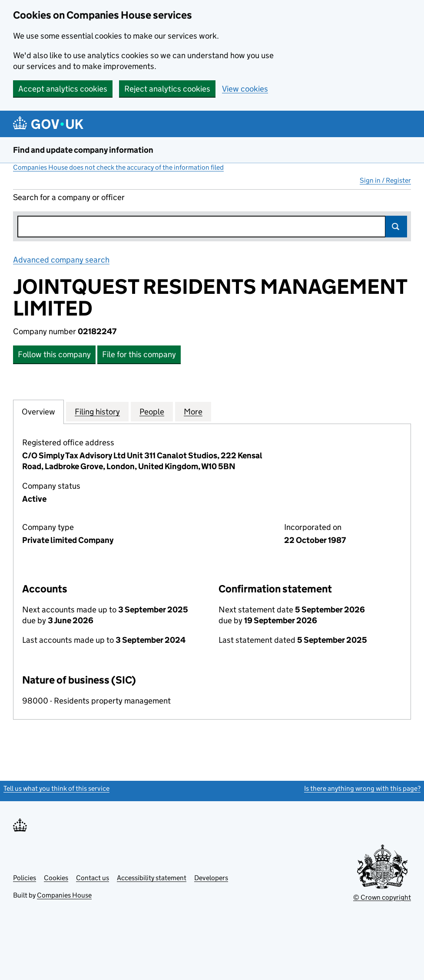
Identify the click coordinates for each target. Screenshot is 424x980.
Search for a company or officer (69, 197)
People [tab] (152, 411)
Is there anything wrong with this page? (362, 788)
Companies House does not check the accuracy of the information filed (118, 167)
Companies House (64, 895)
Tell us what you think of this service (56, 788)
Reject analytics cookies (167, 89)
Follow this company (54, 354)
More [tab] (193, 411)
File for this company (139, 354)
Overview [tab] (38, 411)
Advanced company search (61, 260)
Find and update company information (83, 150)
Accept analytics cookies (63, 89)
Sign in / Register (385, 180)
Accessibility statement (152, 878)
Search (396, 227)
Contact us (93, 878)
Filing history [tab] (97, 411)
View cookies (245, 89)
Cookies (56, 878)
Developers (211, 878)
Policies (25, 878)
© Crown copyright (382, 897)
